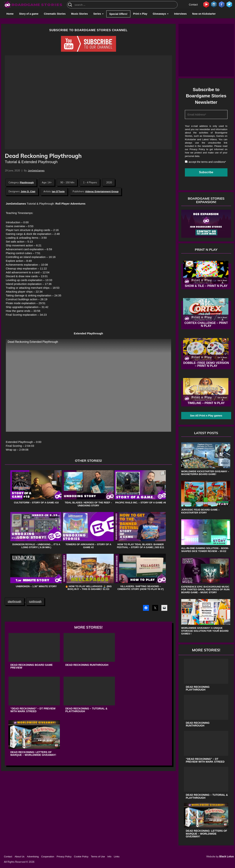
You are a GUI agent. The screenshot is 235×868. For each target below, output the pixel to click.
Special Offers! (118, 14)
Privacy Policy (197, 149)
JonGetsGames (36, 171)
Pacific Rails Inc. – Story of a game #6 (141, 503)
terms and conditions (213, 162)
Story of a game (29, 14)
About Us (20, 857)
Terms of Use (98, 857)
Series (98, 14)
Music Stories (79, 14)
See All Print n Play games (206, 416)
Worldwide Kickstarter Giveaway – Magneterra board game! (205, 473)
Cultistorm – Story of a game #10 (36, 503)
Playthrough (27, 182)
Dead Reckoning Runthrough (87, 665)
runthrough (35, 601)
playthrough (14, 601)
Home (10, 14)
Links (117, 857)
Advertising (33, 857)
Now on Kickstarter (204, 14)
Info (109, 857)
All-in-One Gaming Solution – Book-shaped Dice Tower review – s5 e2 (205, 550)
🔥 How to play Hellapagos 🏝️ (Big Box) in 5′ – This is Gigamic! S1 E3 (88, 588)
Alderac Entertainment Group (102, 191)
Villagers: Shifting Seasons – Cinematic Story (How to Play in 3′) (141, 588)
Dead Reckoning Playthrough (198, 688)
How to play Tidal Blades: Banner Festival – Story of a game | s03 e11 (141, 546)
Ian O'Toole (58, 191)
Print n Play (140, 14)
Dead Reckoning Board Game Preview (31, 666)
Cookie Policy (81, 857)
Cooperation (48, 857)
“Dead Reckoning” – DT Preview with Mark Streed (33, 710)
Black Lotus (226, 856)
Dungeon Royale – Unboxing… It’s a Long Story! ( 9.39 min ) (36, 546)
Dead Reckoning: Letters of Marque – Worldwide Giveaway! (33, 754)
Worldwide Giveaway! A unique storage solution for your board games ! (205, 631)
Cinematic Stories (55, 14)
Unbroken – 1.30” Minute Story (36, 586)
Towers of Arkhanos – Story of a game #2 (88, 546)
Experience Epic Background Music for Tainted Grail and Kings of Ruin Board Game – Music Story (205, 590)
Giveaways (161, 14)
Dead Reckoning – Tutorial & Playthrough (86, 710)
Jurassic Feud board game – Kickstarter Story (200, 511)
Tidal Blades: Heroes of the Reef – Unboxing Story (88, 504)
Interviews (180, 14)
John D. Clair (28, 191)
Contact (193, 5)
